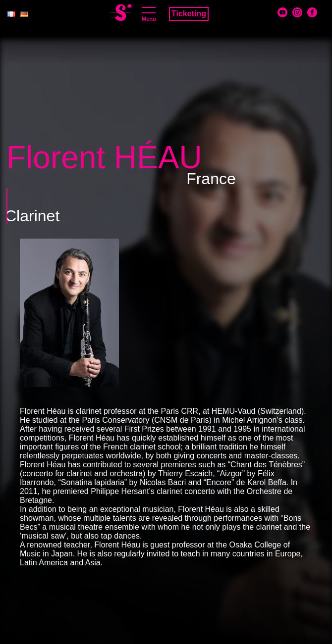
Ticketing (189, 14)
